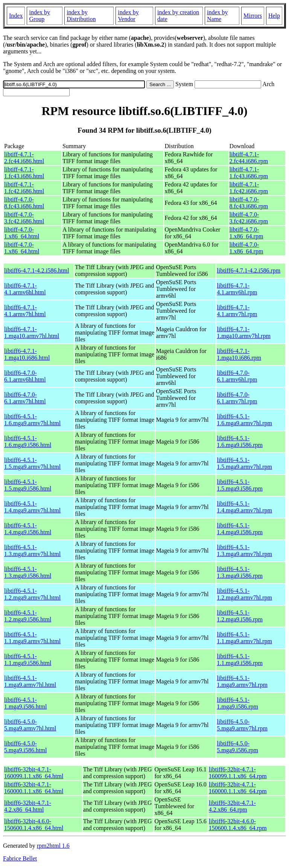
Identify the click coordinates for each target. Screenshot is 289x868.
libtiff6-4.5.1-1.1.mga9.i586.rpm (240, 660)
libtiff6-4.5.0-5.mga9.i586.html (25, 747)
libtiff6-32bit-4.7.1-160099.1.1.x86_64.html (34, 773)
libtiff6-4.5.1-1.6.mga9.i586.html (28, 442)
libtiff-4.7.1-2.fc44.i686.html (24, 158)
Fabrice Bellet (20, 858)
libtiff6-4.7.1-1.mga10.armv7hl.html (32, 333)
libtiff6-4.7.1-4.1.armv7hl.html (25, 311)
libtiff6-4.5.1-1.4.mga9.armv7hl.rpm (244, 507)
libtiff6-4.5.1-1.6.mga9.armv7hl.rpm (244, 420)
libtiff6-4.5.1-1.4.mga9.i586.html (28, 529)
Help (274, 16)
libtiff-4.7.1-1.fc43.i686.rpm (249, 173)
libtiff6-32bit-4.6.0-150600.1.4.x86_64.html (34, 825)
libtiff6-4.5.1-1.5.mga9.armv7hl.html (32, 463)
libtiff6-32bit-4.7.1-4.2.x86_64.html (28, 806)
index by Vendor (128, 16)
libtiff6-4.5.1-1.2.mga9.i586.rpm (240, 616)
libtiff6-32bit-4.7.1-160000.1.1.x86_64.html (34, 788)
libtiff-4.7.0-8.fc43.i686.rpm (249, 203)
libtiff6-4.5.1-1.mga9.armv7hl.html (30, 681)
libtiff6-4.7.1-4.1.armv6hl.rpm (237, 289)
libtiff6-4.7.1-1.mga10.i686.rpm (239, 354)
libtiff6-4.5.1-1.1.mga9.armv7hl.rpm (244, 638)
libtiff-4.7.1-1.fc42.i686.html (24, 188)
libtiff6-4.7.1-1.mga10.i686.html (27, 354)
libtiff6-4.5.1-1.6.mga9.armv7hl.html (32, 420)
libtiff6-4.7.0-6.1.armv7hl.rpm (237, 398)
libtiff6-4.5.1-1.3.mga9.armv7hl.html (32, 551)
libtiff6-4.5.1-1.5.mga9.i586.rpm (240, 485)
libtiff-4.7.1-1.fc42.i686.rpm (249, 188)
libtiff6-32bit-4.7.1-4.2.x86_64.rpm (232, 806)
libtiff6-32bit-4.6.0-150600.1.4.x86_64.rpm (238, 825)
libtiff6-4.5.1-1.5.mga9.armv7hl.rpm (244, 463)
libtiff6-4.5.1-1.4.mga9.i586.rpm (240, 529)
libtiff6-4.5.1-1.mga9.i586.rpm (237, 703)
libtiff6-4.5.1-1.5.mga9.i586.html (28, 485)
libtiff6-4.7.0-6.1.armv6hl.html (25, 376)
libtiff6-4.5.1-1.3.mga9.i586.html (28, 572)
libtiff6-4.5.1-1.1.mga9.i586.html (28, 660)
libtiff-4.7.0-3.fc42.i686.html (24, 218)
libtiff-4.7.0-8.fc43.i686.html (24, 203)
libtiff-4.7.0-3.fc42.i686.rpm (249, 218)
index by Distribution (81, 16)
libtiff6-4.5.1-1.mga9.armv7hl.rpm (242, 681)
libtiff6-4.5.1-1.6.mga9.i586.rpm (240, 442)
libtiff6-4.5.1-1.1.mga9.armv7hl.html (32, 638)
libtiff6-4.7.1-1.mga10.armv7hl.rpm (244, 333)
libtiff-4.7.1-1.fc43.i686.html (24, 173)
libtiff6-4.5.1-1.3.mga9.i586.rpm (240, 572)
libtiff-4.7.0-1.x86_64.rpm (246, 233)
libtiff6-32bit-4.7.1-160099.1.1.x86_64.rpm (238, 773)
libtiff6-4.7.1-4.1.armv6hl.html (25, 289)
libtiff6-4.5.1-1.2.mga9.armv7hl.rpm (244, 594)
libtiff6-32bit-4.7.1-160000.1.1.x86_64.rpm (238, 788)
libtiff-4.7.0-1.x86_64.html (22, 233)
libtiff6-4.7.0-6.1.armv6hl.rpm (237, 376)
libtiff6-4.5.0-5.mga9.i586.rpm (237, 747)
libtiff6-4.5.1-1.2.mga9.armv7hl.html (32, 594)
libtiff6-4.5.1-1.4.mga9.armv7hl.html (32, 507)
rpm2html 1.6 (53, 846)
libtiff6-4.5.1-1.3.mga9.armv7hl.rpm (244, 551)
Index (16, 16)
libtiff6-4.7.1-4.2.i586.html (37, 270)
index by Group (40, 16)
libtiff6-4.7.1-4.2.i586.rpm (249, 270)
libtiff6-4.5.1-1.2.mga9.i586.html (28, 616)
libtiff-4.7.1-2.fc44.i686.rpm (249, 158)
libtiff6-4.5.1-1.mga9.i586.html (25, 703)
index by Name (218, 16)
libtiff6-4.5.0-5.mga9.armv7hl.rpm (242, 725)
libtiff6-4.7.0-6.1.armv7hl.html (25, 398)
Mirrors (253, 16)
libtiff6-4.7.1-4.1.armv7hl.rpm (237, 311)
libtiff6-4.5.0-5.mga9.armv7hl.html (30, 725)
